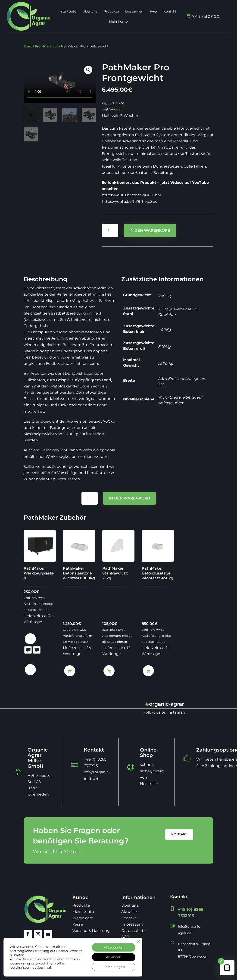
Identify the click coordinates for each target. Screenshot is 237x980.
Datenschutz (133, 931)
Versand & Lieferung (91, 931)
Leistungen (134, 11)
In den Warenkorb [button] (70, 671)
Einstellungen (114, 967)
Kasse (78, 924)
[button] (88, 70)
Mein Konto (118, 22)
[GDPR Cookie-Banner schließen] (138, 942)
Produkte (111, 11)
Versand (115, 109)
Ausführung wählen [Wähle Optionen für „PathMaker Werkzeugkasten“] (30, 639)
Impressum (132, 924)
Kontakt (170, 11)
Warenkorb (83, 918)
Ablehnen (114, 957)
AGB (125, 937)
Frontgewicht (47, 46)
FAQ (153, 11)
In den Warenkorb (150, 230)
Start (28, 46)
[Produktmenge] (110, 230)
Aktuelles (130, 912)
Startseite (68, 11)
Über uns (90, 11)
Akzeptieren (114, 947)
